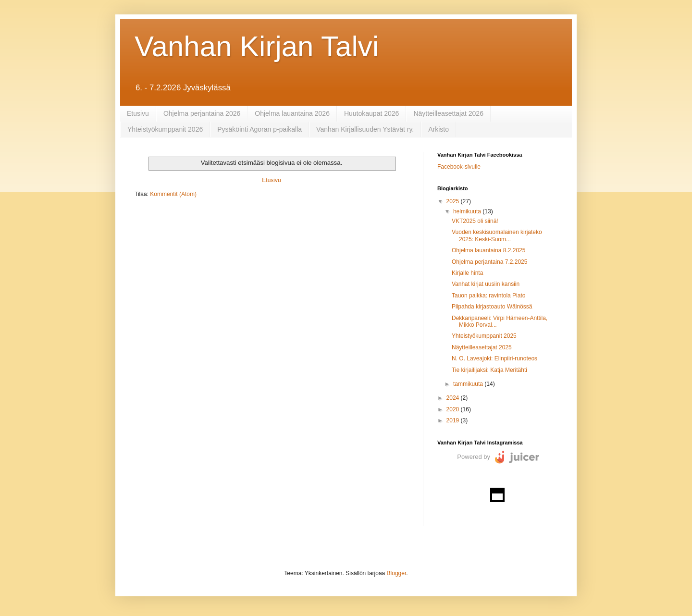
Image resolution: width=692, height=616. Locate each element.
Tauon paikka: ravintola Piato (488, 296)
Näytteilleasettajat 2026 (448, 113)
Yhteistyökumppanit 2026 (165, 129)
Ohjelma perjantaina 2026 (202, 113)
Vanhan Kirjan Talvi (257, 46)
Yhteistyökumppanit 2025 (484, 336)
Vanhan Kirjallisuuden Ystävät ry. (365, 129)
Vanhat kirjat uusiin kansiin (486, 284)
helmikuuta (468, 211)
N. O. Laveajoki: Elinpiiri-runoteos (494, 358)
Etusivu (138, 113)
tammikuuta (469, 384)
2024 (454, 398)
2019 (454, 420)
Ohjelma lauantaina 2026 (292, 113)
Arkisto (439, 129)
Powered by (474, 457)
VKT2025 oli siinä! (475, 221)
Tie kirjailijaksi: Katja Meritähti (489, 370)
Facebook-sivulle (459, 167)
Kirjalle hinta (467, 273)
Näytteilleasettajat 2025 (482, 347)
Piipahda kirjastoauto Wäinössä (492, 307)
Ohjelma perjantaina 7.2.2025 (489, 262)
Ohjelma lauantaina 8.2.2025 (488, 250)
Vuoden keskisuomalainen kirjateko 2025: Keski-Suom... (497, 235)
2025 (454, 201)
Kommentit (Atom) (173, 194)
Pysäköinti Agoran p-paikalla (259, 129)
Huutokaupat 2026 (371, 113)
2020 (454, 409)
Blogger (397, 573)
